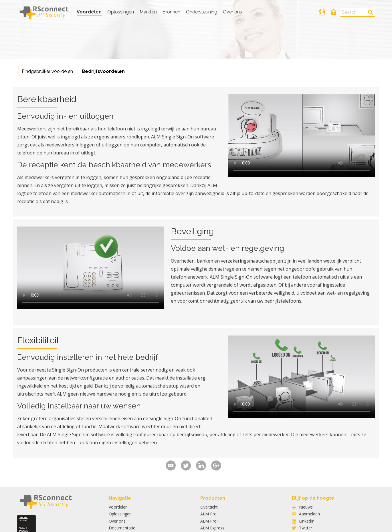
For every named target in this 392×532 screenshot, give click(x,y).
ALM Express (212, 528)
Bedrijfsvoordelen (103, 71)
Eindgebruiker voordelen (47, 71)
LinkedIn (307, 521)
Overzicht (209, 507)
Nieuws (306, 507)
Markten (148, 12)
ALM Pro (208, 514)
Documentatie (122, 528)
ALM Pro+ (210, 521)
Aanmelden (309, 514)
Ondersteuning (202, 12)
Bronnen (171, 12)
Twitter (306, 528)
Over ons (232, 12)
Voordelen (89, 12)
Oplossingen (121, 12)
